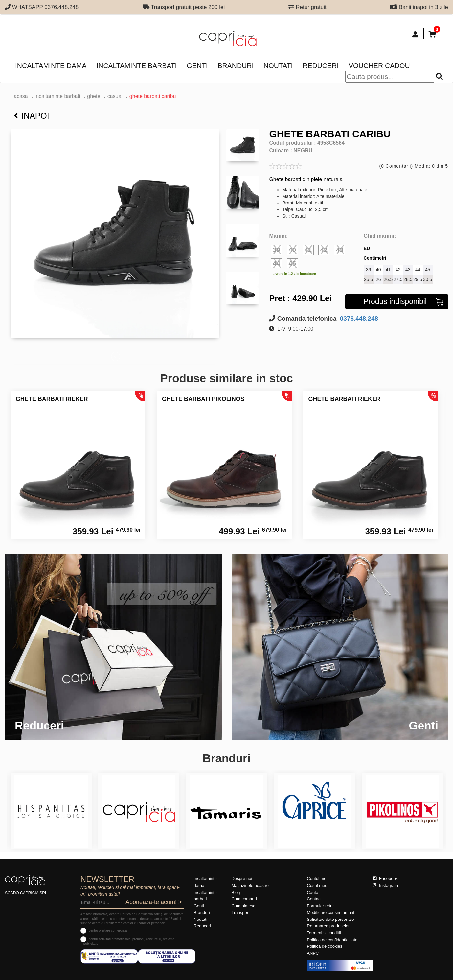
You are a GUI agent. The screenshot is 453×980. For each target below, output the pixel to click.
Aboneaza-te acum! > (154, 902)
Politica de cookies (325, 946)
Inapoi (32, 116)
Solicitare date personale (330, 919)
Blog (236, 892)
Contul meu (318, 879)
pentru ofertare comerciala (108, 931)
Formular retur (320, 906)
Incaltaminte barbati (136, 66)
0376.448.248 (358, 318)
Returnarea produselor (328, 926)
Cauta (313, 892)
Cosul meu (317, 885)
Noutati (278, 66)
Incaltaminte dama (51, 66)
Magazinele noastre (250, 885)
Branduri (236, 66)
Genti (197, 66)
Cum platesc (243, 906)
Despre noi (242, 879)
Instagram (385, 885)
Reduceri (321, 66)
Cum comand (244, 899)
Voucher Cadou (379, 66)
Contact (314, 899)
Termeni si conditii (324, 933)
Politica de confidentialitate (332, 940)
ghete (94, 96)
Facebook (385, 879)
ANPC (313, 953)
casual (115, 96)
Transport (240, 912)
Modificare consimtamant (331, 912)
